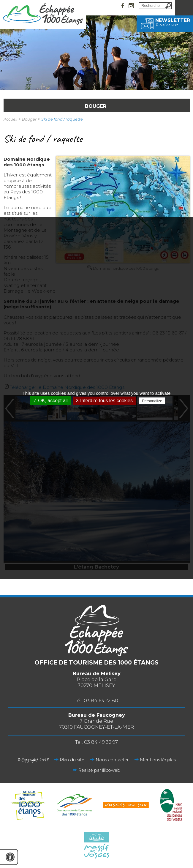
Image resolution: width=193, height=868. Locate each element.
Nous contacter (112, 760)
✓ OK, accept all (50, 401)
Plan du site (72, 760)
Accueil (10, 119)
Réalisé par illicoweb (99, 770)
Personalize (152, 401)
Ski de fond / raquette (62, 119)
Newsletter (165, 22)
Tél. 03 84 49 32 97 (96, 742)
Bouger (29, 119)
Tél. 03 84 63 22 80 (96, 701)
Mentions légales (158, 760)
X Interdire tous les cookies (104, 401)
